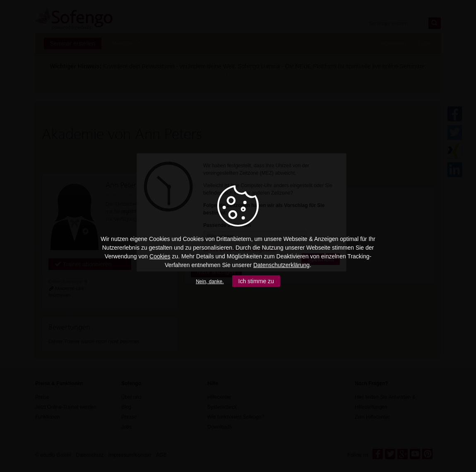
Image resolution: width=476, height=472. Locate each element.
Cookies (160, 256)
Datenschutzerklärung (281, 265)
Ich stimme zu (256, 281)
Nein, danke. (210, 282)
